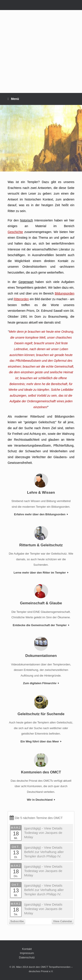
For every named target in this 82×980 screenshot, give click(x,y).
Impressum (27, 953)
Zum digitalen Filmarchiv (41, 683)
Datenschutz (27, 957)
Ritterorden (21, 299)
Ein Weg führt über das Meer (41, 741)
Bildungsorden (65, 293)
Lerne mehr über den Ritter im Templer (41, 573)
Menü (13, 99)
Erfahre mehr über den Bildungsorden (41, 514)
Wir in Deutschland (41, 800)
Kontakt (27, 949)
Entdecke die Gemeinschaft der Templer (41, 625)
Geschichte (15, 232)
